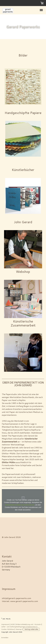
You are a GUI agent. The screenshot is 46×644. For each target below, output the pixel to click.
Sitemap (18, 629)
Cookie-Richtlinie (8, 629)
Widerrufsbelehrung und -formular (28, 624)
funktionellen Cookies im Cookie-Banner (20, 505)
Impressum (5, 624)
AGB (13, 624)
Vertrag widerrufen (31, 629)
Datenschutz (32, 627)
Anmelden (5, 637)
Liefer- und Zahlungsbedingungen (13, 627)
